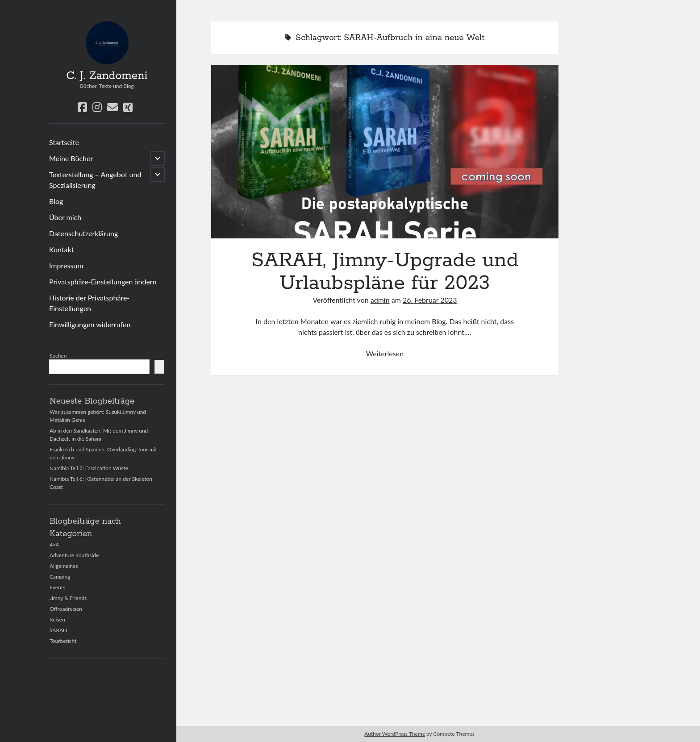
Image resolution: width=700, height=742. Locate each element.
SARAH (58, 630)
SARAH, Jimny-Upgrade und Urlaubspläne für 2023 (385, 152)
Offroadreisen (66, 609)
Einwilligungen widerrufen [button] (90, 324)
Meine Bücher (71, 158)
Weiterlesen (385, 353)
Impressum (66, 265)
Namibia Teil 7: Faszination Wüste (89, 468)
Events (57, 587)
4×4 (54, 544)
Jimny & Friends (68, 598)
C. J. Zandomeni (107, 76)
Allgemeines (64, 566)
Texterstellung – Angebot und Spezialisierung (95, 180)
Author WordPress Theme (395, 734)
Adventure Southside (74, 555)
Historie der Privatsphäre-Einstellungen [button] (89, 303)
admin (380, 300)
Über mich (65, 217)
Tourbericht (63, 641)
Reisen (57, 619)
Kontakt (61, 249)
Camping (60, 577)
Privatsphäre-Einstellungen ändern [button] (103, 281)
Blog (56, 201)
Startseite (64, 142)
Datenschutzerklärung (83, 233)
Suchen (58, 356)
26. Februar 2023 (430, 300)
